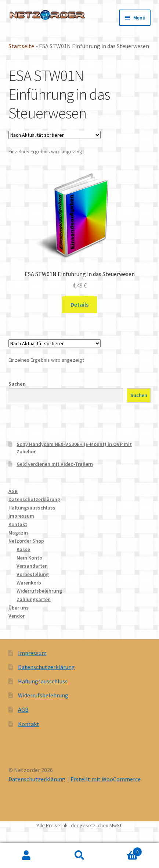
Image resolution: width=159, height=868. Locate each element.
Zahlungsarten (34, 599)
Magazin (18, 533)
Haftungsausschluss (32, 508)
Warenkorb (29, 583)
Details (79, 304)
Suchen (17, 384)
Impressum (21, 516)
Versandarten (32, 566)
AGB (13, 491)
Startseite (21, 46)
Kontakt (18, 524)
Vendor (17, 616)
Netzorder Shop (26, 541)
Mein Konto (29, 558)
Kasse (23, 549)
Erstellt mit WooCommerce (106, 779)
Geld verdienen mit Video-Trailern (55, 464)
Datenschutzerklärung (34, 499)
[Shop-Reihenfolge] (55, 135)
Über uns (19, 608)
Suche (79, 856)
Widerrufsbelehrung (39, 591)
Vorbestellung (33, 574)
